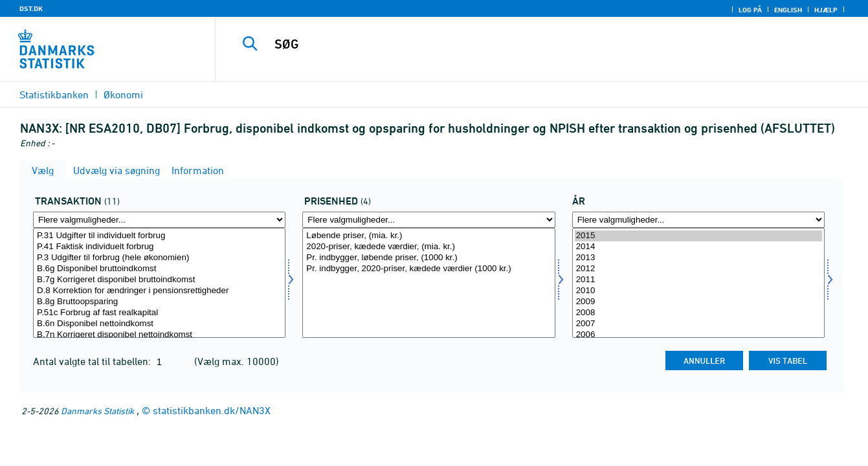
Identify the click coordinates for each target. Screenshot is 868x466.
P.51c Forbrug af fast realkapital (159, 313)
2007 (698, 324)
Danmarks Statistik (97, 411)
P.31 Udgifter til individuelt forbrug (159, 236)
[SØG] (527, 44)
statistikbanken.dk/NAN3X (212, 410)
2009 (698, 302)
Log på (750, 10)
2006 (698, 335)
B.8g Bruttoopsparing (159, 302)
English (788, 10)
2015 (698, 236)
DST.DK (31, 8)
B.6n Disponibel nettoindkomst (159, 324)
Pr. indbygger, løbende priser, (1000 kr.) (428, 258)
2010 (698, 291)
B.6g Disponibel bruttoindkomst (159, 269)
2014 (698, 247)
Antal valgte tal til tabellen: (93, 361)
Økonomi (123, 94)
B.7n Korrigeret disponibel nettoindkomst (159, 335)
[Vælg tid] (698, 283)
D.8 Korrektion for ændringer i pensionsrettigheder (159, 291)
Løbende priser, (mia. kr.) (428, 236)
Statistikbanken (54, 94)
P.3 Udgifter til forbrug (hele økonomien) (159, 258)
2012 (698, 269)
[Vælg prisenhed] (428, 283)
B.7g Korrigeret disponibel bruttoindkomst (159, 280)
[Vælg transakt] (159, 283)
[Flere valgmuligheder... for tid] (698, 220)
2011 (698, 280)
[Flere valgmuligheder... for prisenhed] (428, 220)
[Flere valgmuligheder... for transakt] (159, 220)
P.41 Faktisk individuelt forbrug (159, 247)
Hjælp (826, 10)
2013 (698, 258)
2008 (698, 313)
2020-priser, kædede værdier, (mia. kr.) (428, 247)
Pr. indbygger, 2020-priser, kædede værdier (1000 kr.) (428, 269)
